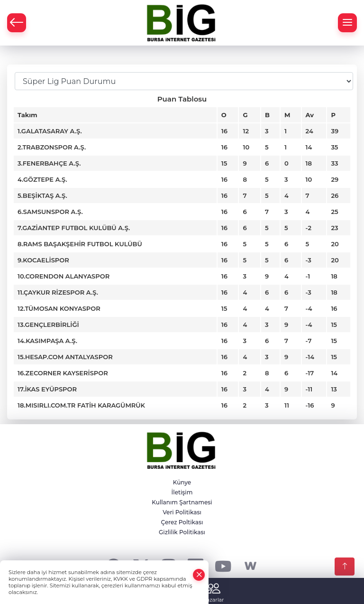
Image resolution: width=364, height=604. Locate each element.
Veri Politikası (182, 512)
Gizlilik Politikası (182, 532)
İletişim (182, 492)
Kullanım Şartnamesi (182, 502)
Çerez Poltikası (182, 522)
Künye (182, 482)
